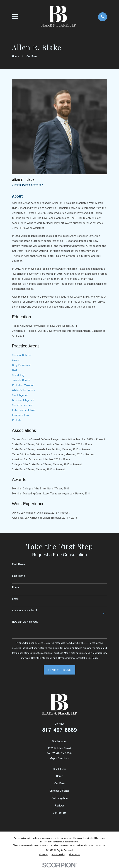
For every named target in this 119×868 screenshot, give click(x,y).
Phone (16, 588)
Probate (17, 420)
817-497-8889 (60, 730)
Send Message (59, 670)
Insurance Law (20, 415)
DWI (14, 370)
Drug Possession (22, 365)
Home (59, 776)
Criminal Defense (22, 355)
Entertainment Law (23, 410)
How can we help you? (25, 622)
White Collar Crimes (23, 390)
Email (15, 599)
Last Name (18, 576)
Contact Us (59, 813)
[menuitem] (43, 855)
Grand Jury (18, 375)
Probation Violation (23, 385)
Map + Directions (60, 758)
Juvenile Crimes (21, 380)
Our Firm (59, 784)
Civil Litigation (20, 395)
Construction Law (22, 405)
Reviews (60, 806)
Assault (16, 360)
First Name (19, 564)
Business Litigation (23, 400)
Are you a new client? (25, 611)
